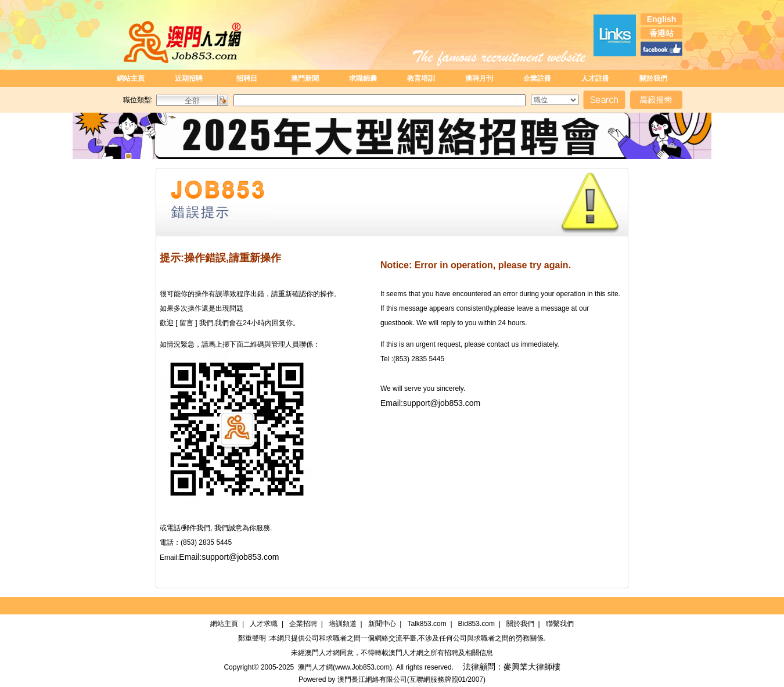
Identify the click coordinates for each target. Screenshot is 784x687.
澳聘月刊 (479, 78)
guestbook (396, 323)
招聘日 (247, 78)
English (662, 19)
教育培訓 (421, 78)
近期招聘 (189, 78)
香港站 (661, 33)
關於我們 (653, 78)
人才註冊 (595, 78)
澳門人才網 (322, 653)
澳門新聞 (305, 78)
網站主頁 (131, 78)
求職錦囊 (363, 78)
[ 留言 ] (186, 323)
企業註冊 (537, 78)
